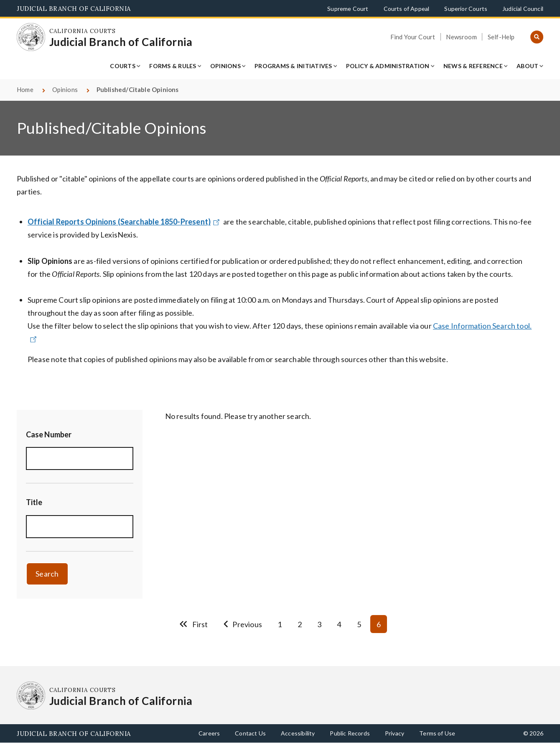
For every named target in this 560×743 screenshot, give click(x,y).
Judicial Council (523, 9)
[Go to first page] (194, 624)
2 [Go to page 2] (300, 624)
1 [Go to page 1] (280, 624)
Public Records (350, 733)
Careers (209, 733)
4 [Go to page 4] (339, 624)
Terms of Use (437, 733)
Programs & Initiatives (293, 66)
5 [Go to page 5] (359, 624)
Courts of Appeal (407, 9)
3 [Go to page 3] (319, 624)
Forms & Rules (173, 66)
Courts (123, 66)
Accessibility (298, 733)
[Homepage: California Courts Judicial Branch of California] (31, 37)
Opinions (225, 66)
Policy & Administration (388, 66)
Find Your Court (413, 37)
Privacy (395, 733)
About (527, 66)
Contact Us (250, 733)
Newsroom (461, 37)
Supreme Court (348, 9)
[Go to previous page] (243, 624)
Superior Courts (466, 9)
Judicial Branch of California (74, 9)
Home (25, 89)
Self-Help (501, 37)
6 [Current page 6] (379, 624)
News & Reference (473, 66)
